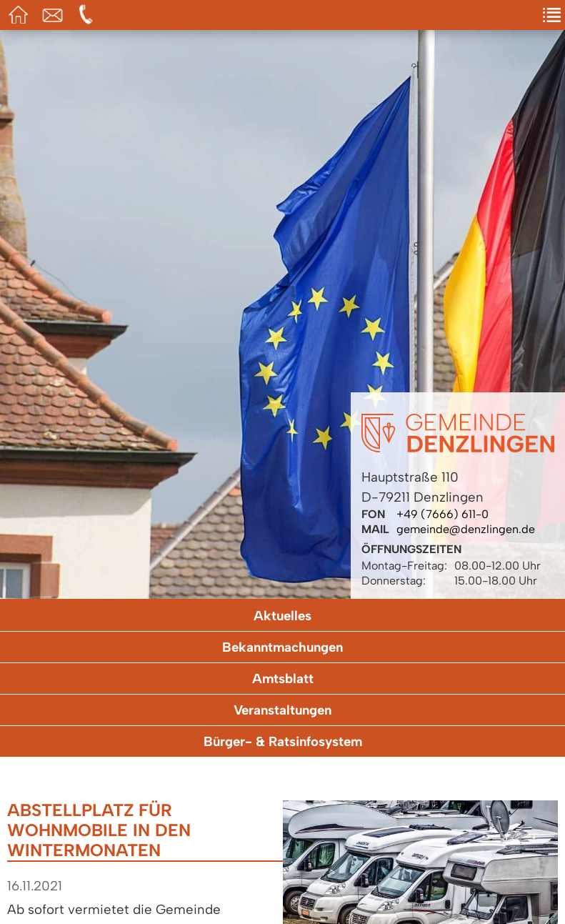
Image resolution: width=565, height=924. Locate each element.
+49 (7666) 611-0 (442, 514)
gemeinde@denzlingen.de (466, 529)
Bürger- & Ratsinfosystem (283, 741)
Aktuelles (282, 616)
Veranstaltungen (282, 710)
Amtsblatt (283, 679)
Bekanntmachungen (282, 647)
